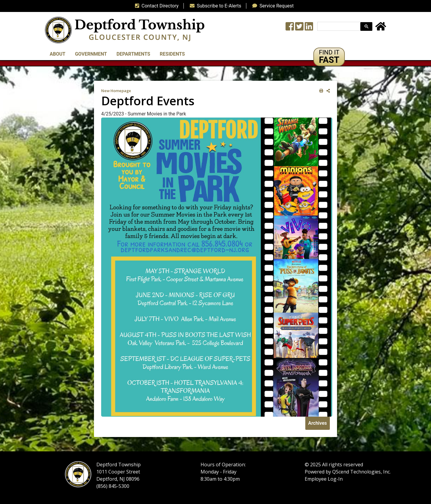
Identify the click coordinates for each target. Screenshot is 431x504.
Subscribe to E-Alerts (214, 6)
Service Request (272, 6)
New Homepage (116, 91)
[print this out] (320, 91)
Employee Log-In (324, 479)
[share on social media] (327, 91)
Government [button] (91, 54)
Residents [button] (172, 54)
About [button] (57, 54)
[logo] (125, 30)
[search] (338, 26)
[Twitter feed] (299, 28)
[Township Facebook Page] (290, 28)
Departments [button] (133, 54)
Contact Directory (156, 6)
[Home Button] (381, 28)
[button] (329, 57)
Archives (318, 423)
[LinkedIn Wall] (309, 28)
